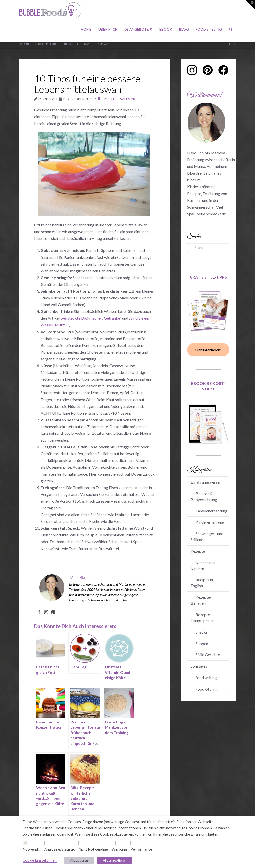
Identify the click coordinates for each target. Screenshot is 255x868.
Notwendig (32, 849)
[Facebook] (39, 612)
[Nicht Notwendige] (80, 843)
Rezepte (198, 551)
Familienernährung (117, 99)
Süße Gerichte (208, 655)
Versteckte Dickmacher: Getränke (91, 318)
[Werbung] (114, 843)
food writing (206, 678)
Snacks (202, 632)
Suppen (202, 643)
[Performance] (132, 843)
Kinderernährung (210, 522)
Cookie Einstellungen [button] (40, 860)
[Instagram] (46, 612)
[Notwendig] (25, 843)
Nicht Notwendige (93, 849)
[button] (250, 5)
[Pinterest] (53, 612)
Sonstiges (199, 666)
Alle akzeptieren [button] (115, 860)
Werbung (119, 849)
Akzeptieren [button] (79, 860)
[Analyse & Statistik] (46, 843)
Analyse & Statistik (60, 849)
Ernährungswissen (206, 482)
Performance (141, 849)
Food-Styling (207, 689)
